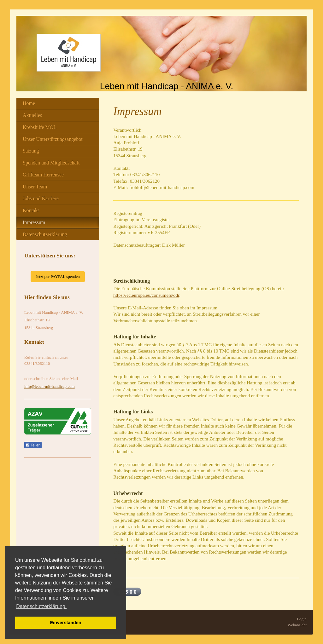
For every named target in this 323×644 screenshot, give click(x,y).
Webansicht (297, 625)
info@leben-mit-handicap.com (50, 386)
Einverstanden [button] (65, 623)
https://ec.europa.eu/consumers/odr (146, 295)
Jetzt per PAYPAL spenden (58, 276)
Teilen (33, 445)
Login (302, 619)
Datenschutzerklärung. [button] (41, 606)
